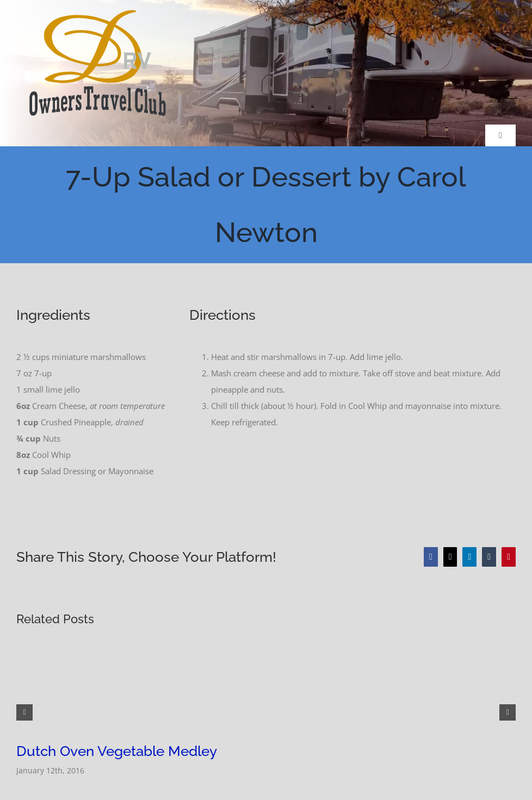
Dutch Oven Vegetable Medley (117, 751)
